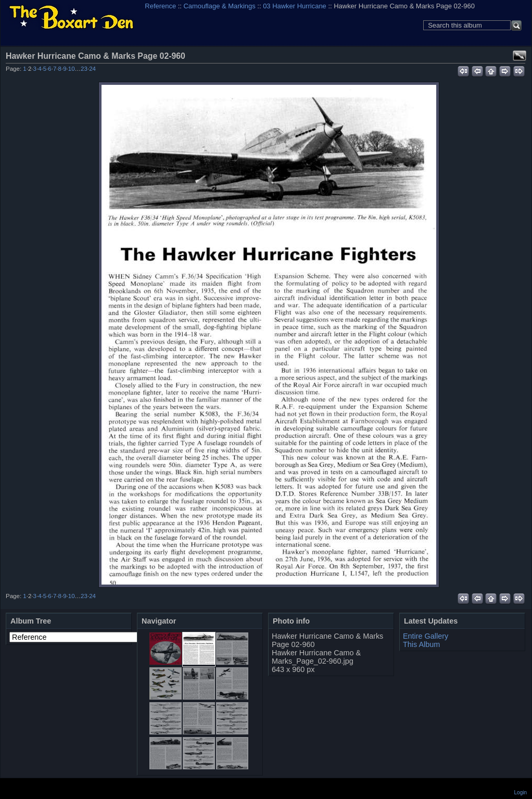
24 (92, 69)
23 (84, 69)
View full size (520, 56)
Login (521, 792)
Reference (160, 6)
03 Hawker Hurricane (295, 6)
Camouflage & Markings (220, 6)
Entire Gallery (426, 636)
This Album (421, 644)
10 (72, 69)
